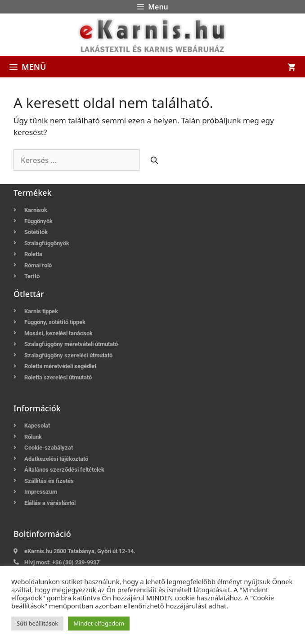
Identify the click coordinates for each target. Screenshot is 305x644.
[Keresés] (154, 160)
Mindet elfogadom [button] (99, 623)
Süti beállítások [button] (37, 623)
